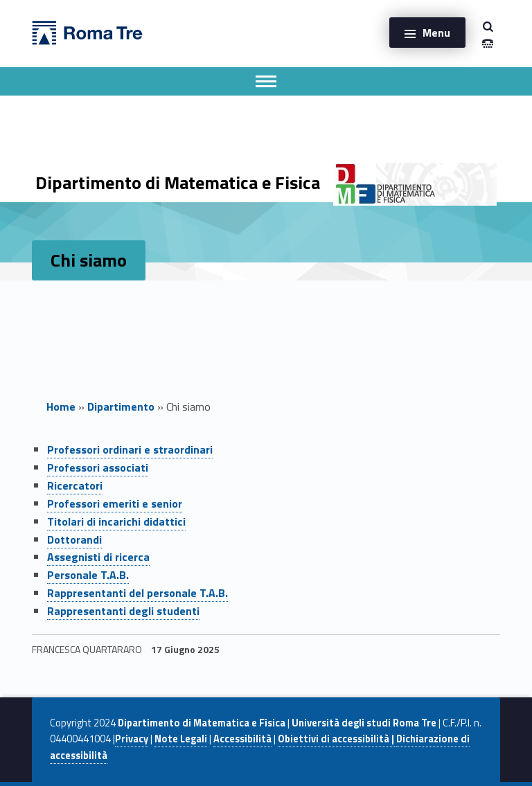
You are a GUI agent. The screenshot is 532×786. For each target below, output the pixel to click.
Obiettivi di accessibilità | (337, 739)
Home (61, 407)
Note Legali (181, 739)
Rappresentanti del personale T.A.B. (138, 593)
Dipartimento (121, 407)
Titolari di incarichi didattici (116, 521)
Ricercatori (75, 485)
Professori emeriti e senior (115, 503)
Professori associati (98, 467)
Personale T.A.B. (88, 575)
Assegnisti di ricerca (98, 557)
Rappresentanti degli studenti (123, 611)
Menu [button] (436, 33)
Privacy (132, 739)
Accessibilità (242, 739)
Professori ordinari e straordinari (130, 449)
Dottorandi (74, 539)
